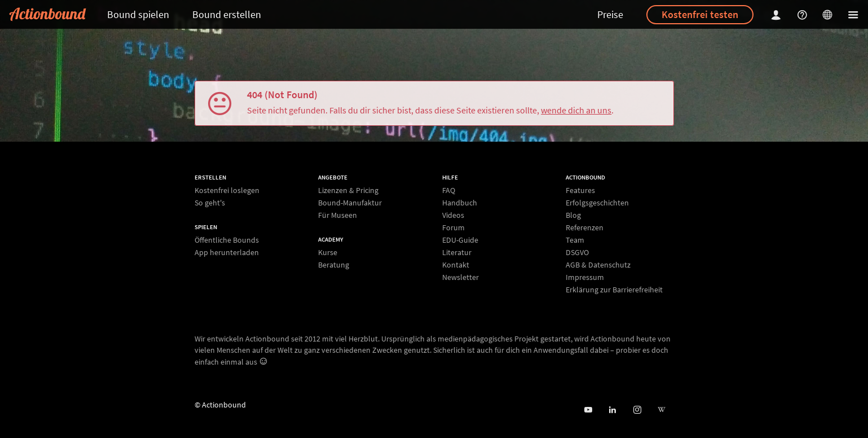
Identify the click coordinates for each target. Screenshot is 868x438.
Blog (573, 215)
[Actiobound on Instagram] (637, 410)
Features (580, 190)
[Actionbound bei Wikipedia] (661, 410)
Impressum (585, 277)
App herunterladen (227, 252)
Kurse (328, 253)
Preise (610, 14)
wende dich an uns (576, 110)
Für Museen (338, 215)
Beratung (334, 264)
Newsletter (461, 277)
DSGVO (577, 252)
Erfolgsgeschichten (597, 203)
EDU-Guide (460, 240)
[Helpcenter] (804, 14)
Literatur (457, 252)
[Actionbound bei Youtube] (588, 410)
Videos (453, 215)
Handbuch (460, 203)
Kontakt (456, 265)
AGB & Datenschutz (598, 265)
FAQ (449, 190)
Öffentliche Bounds (227, 240)
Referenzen (585, 227)
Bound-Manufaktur (350, 203)
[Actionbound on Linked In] (612, 410)
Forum (453, 227)
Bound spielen (138, 14)
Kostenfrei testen (700, 14)
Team (575, 240)
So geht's (210, 202)
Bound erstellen (227, 14)
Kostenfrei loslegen (227, 190)
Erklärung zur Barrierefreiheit (614, 289)
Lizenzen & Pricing (348, 190)
